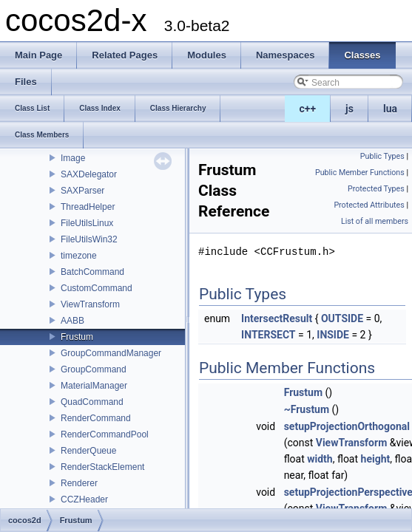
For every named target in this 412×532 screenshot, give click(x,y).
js (349, 109)
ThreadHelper (88, 207)
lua (390, 109)
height (376, 459)
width (320, 459)
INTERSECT (268, 335)
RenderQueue (88, 451)
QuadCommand (92, 402)
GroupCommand (94, 369)
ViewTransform (90, 304)
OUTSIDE (342, 318)
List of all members (375, 221)
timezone (79, 256)
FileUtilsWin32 (89, 239)
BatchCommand (92, 272)
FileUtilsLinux (87, 223)
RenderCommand (96, 418)
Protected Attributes (369, 205)
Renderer (79, 483)
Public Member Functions (360, 173)
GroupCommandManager (111, 353)
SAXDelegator (89, 174)
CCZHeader (84, 499)
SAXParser (82, 191)
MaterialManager (94, 386)
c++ (308, 109)
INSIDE (333, 335)
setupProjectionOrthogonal (347, 426)
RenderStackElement (102, 467)
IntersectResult (277, 318)
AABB (72, 321)
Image (73, 158)
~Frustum (307, 409)
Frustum (77, 337)
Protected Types (376, 189)
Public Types (382, 156)
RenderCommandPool (105, 434)
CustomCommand (97, 288)
